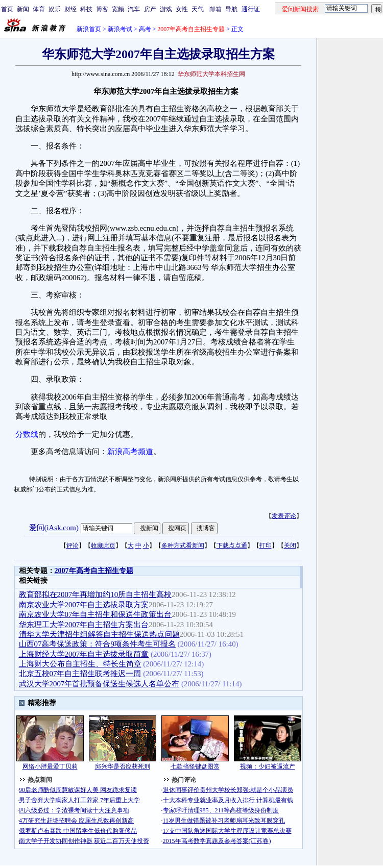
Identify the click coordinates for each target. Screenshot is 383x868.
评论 (73, 545)
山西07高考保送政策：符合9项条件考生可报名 (97, 644)
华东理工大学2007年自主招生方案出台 (84, 625)
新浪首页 (89, 29)
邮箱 (216, 9)
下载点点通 (232, 545)
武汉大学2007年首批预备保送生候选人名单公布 (99, 684)
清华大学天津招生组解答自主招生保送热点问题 (99, 634)
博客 (102, 9)
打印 (266, 545)
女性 (182, 9)
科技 (86, 9)
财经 (70, 9)
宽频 (118, 9)
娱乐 (55, 9)
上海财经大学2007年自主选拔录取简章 (84, 654)
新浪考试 (120, 29)
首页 (7, 9)
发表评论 (284, 516)
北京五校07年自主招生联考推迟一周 (80, 674)
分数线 (27, 434)
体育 (39, 9)
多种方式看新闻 (183, 545)
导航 (231, 9)
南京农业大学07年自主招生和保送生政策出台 (95, 614)
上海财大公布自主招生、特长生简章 (80, 664)
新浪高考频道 (130, 452)
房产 (150, 9)
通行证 (251, 9)
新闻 (23, 9)
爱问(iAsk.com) (54, 528)
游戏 (166, 9)
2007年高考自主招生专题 (94, 571)
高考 (145, 29)
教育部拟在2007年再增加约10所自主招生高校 (95, 594)
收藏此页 (103, 545)
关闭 (290, 545)
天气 (198, 9)
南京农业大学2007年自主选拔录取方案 (84, 605)
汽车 (134, 9)
